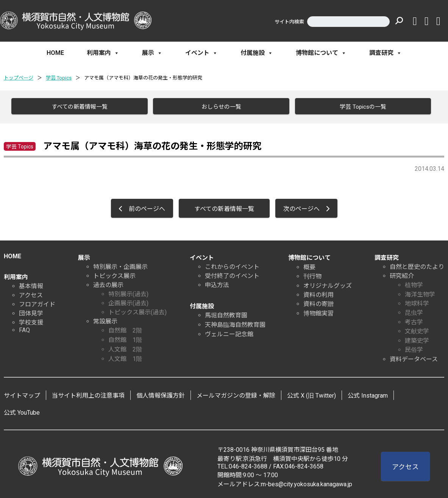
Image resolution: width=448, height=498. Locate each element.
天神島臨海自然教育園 (235, 323)
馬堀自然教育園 (226, 314)
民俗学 (414, 348)
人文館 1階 (125, 357)
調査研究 (386, 53)
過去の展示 (108, 283)
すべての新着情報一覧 (78, 107)
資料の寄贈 (318, 302)
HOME (55, 53)
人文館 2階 (125, 348)
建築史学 (417, 339)
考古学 (414, 321)
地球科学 (417, 302)
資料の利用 (318, 293)
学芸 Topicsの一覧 (361, 107)
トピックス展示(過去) (137, 311)
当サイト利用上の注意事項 (88, 394)
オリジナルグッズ (328, 284)
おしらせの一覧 (219, 107)
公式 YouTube (22, 411)
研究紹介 (402, 274)
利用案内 (103, 53)
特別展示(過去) (128, 293)
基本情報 (31, 285)
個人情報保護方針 (161, 394)
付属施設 (257, 53)
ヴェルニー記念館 (229, 333)
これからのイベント (232, 265)
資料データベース (414, 358)
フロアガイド (37, 303)
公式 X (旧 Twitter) (311, 394)
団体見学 (31, 312)
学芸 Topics (59, 78)
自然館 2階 (125, 329)
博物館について (321, 53)
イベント (201, 53)
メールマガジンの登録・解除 (236, 394)
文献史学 (417, 330)
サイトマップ (22, 394)
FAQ (24, 329)
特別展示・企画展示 (120, 265)
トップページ (19, 78)
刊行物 (312, 275)
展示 (152, 53)
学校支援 (31, 321)
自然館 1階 (125, 338)
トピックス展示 (114, 274)
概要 (309, 266)
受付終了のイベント (232, 274)
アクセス (31, 294)
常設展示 (105, 320)
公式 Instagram (368, 394)
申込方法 (217, 283)
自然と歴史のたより (417, 265)
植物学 (414, 283)
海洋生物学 (420, 293)
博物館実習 (318, 312)
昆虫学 (414, 311)
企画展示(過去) (128, 302)
